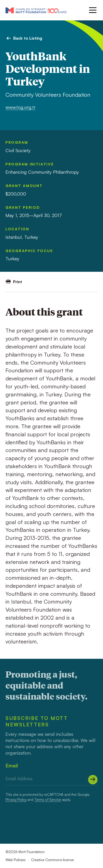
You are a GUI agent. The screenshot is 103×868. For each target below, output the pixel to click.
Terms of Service (48, 799)
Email (12, 765)
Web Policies (16, 860)
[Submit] (93, 780)
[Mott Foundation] (36, 10)
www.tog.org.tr (20, 107)
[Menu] (92, 10)
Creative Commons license (53, 860)
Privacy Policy (16, 799)
